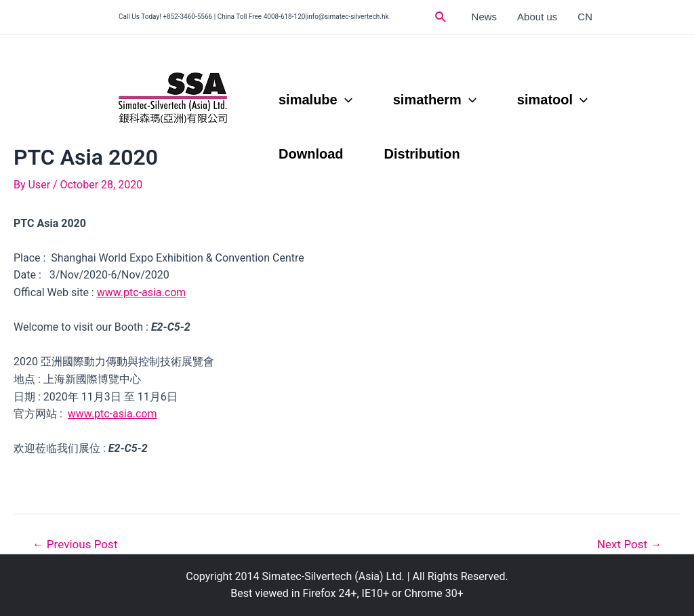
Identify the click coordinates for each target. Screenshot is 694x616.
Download (311, 154)
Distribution (422, 154)
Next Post (629, 545)
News (485, 17)
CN (585, 17)
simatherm (435, 100)
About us (537, 17)
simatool (552, 100)
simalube (315, 100)
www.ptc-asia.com (142, 292)
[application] (345, 100)
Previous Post (75, 545)
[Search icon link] (441, 17)
